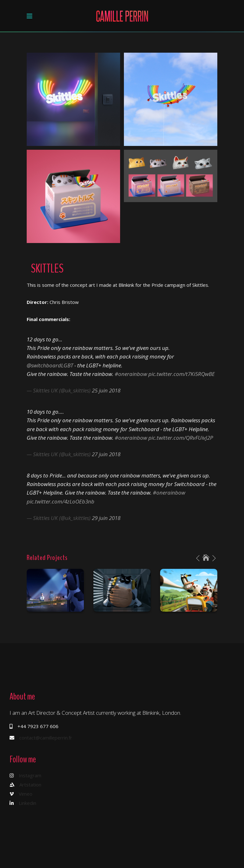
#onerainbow (131, 374)
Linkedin (27, 803)
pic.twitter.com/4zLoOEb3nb (61, 501)
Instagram (30, 775)
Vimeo (26, 794)
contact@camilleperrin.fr (46, 738)
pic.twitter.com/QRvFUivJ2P (181, 438)
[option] (55, 590)
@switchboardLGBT (50, 365)
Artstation (30, 785)
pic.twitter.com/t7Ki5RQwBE (182, 374)
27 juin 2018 (106, 454)
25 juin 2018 (106, 390)
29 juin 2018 (106, 518)
